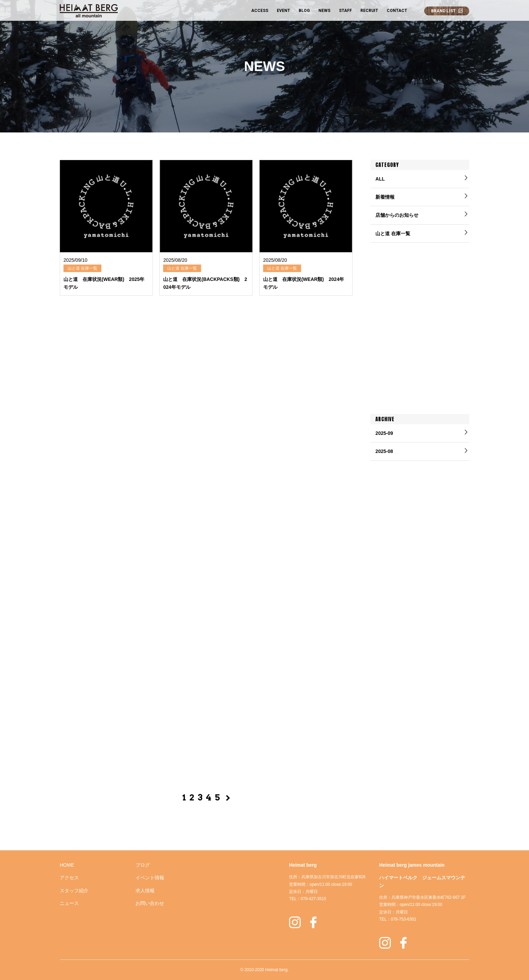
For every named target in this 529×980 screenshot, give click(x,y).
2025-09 (384, 433)
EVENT (283, 11)
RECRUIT (369, 11)
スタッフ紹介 (74, 891)
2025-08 (384, 451)
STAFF (345, 11)
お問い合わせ (150, 903)
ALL (380, 179)
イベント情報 (150, 878)
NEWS (324, 11)
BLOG (304, 11)
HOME (67, 865)
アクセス (69, 878)
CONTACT (397, 11)
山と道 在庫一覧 (393, 233)
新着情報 (385, 197)
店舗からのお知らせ (397, 215)
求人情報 (145, 891)
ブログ (143, 865)
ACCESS (260, 11)
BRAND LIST (443, 11)
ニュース (69, 903)
